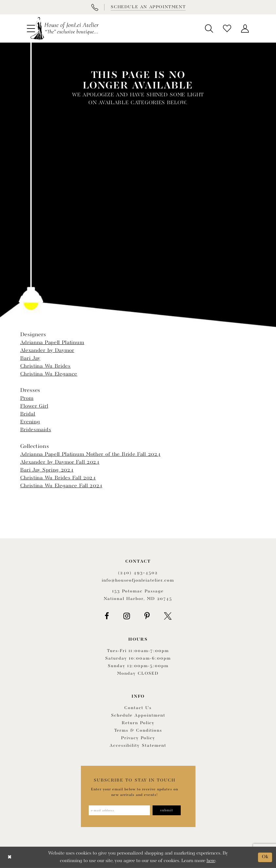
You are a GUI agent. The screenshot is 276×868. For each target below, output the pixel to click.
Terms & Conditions (138, 731)
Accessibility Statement (138, 746)
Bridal (28, 414)
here (211, 861)
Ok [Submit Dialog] (265, 857)
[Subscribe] (167, 810)
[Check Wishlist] (227, 29)
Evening (30, 422)
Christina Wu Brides (46, 366)
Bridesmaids (36, 430)
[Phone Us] (95, 7)
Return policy (138, 723)
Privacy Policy (138, 738)
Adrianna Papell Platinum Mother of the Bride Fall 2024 (91, 454)
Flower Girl (34, 406)
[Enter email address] (119, 810)
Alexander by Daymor (47, 351)
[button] (209, 29)
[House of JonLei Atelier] (64, 29)
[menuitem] (209, 29)
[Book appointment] (148, 7)
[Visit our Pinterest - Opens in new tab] (147, 616)
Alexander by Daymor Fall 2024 (60, 462)
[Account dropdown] (245, 29)
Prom (27, 398)
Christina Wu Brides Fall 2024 (58, 478)
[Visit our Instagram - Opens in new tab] (127, 616)
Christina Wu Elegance (49, 374)
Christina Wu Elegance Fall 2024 (62, 486)
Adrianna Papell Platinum (52, 343)
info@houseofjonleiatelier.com (138, 580)
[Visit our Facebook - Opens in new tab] (107, 616)
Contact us (138, 708)
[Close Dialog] (10, 857)
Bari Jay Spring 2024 (47, 470)
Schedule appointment (138, 715)
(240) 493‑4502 (138, 573)
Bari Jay (30, 358)
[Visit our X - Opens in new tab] (168, 616)
